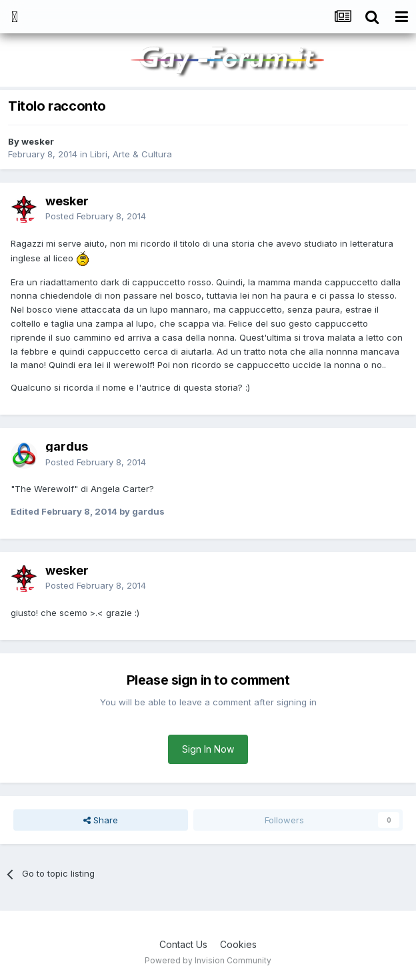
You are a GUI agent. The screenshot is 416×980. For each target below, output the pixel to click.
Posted (96, 216)
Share (101, 820)
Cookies (238, 944)
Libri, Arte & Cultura (131, 154)
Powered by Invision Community (208, 960)
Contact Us (183, 944)
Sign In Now (208, 749)
